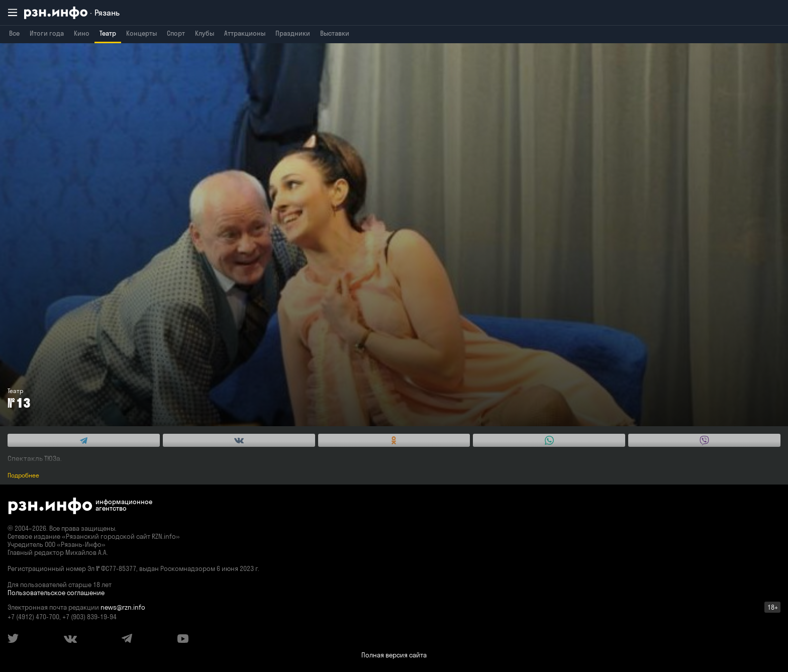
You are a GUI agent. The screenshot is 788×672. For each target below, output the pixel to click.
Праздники (293, 33)
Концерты (141, 33)
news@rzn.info (123, 607)
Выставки (335, 33)
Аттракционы (245, 33)
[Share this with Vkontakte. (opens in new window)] (239, 440)
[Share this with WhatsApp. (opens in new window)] (549, 440)
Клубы (205, 33)
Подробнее (23, 475)
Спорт (176, 33)
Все (14, 33)
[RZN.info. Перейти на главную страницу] (72, 13)
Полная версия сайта (394, 655)
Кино (82, 33)
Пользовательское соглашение (56, 593)
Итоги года (47, 33)
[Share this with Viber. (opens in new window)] (704, 440)
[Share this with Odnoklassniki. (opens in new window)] (394, 440)
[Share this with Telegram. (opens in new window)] (84, 440)
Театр (108, 33)
